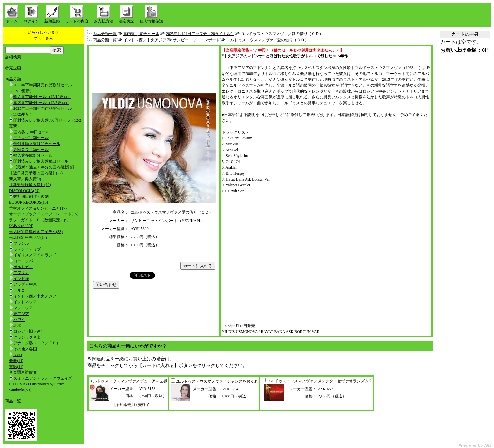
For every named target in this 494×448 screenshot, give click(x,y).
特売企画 (13, 68)
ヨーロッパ (23, 261)
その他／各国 (25, 349)
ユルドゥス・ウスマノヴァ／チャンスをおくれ (217, 381)
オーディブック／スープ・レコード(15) (44, 214)
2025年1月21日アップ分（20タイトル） (200, 34)
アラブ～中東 (25, 284)
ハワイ (19, 320)
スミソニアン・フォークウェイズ (43, 378)
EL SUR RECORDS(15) (29, 202)
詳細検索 (13, 57)
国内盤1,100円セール (31, 132)
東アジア (21, 314)
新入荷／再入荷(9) (25, 179)
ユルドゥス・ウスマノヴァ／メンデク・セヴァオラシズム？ (320, 381)
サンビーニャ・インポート (196, 40)
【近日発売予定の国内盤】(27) (36, 173)
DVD (18, 355)
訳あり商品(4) (21, 226)
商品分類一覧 (105, 34)
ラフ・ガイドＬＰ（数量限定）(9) (39, 220)
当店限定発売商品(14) (28, 238)
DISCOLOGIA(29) (24, 191)
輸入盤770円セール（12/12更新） (42, 97)
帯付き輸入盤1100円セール (37, 144)
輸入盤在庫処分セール (33, 155)
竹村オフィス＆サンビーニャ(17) (38, 208)
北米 (17, 325)
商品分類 (13, 79)
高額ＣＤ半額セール (31, 150)
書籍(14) (16, 367)
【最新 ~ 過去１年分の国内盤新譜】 (45, 167)
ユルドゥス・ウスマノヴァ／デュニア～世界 (128, 381)
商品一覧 (13, 401)
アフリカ (21, 273)
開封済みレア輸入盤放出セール (41, 161)
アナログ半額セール (31, 138)
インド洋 (21, 279)
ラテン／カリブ (27, 249)
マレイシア (23, 308)
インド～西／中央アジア (35, 296)
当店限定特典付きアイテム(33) (36, 232)
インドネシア (25, 302)
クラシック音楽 (27, 337)
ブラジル (21, 243)
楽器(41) (16, 361)
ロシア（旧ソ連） (29, 331)
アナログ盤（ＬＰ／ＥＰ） (37, 343)
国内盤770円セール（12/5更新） (41, 103)
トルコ (19, 290)
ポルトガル (23, 267)
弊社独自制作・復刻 (31, 196)
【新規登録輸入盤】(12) (30, 185)
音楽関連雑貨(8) (23, 372)
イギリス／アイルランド (35, 255)
